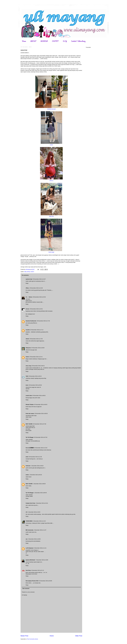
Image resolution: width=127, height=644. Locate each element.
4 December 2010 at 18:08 (34, 539)
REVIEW (44, 41)
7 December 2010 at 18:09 (42, 560)
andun (27, 475)
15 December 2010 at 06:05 (45, 581)
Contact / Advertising (78, 41)
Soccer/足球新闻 (30, 448)
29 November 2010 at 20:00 (38, 348)
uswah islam (29, 396)
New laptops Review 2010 (32, 581)
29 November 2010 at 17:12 (37, 330)
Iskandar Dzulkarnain (31, 321)
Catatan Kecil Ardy (30, 503)
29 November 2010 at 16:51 (36, 309)
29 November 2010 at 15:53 (39, 297)
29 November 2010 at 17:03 (43, 321)
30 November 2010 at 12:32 (41, 448)
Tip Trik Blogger (30, 437)
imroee (27, 309)
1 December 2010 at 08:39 (39, 484)
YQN (27, 376)
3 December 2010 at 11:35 (39, 521)
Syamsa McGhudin (30, 560)
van (27, 539)
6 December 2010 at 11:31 (40, 548)
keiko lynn (52, 216)
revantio (28, 330)
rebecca (51, 181)
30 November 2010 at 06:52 (35, 385)
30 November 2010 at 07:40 (41, 437)
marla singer (51, 252)
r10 (26, 512)
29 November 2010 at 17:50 (36, 339)
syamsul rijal (29, 279)
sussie (51, 145)
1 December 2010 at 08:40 (40, 493)
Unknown (28, 466)
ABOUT (33, 41)
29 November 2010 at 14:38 (36, 288)
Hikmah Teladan (30, 405)
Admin (27, 357)
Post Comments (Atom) (33, 639)
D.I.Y (65, 41)
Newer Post (24, 636)
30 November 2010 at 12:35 (35, 457)
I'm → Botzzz (29, 297)
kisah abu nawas (30, 414)
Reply (27, 283)
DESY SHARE (29, 424)
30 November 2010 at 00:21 (38, 366)
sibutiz (27, 339)
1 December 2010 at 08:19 (36, 475)
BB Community (29, 530)
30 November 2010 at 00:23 (35, 376)
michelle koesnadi (51, 109)
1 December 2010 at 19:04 (34, 512)
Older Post (79, 636)
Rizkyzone (28, 348)
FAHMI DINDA (29, 521)
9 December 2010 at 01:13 (38, 570)
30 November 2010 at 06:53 (41, 405)
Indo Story (28, 570)
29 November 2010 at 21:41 (36, 357)
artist (27, 457)
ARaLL (27, 288)
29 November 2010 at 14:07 (39, 279)
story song (28, 366)
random (32, 272)
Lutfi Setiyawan (30, 548)
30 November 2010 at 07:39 (39, 424)
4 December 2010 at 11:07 (40, 530)
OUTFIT (55, 41)
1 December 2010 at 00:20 (37, 466)
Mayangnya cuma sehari (31, 574)
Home (24, 41)
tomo (27, 385)
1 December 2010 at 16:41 (42, 503)
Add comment (26, 588)
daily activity (27, 272)
